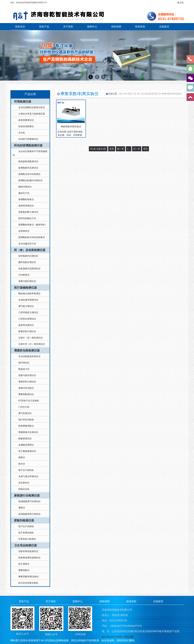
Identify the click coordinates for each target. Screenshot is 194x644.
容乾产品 (44, 27)
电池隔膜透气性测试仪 (28, 501)
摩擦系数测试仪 (25, 394)
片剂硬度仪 (23, 275)
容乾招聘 (116, 27)
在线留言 (164, 27)
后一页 (137, 149)
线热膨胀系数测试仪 (27, 161)
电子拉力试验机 (25, 526)
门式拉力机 (23, 407)
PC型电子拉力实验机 (27, 401)
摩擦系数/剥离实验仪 (27, 577)
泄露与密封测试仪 (26, 281)
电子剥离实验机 (25, 533)
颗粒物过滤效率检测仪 (28, 293)
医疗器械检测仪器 (25, 288)
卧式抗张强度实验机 (27, 583)
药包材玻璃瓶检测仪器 (28, 145)
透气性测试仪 (24, 413)
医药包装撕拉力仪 (26, 218)
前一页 (120, 149)
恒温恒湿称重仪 (25, 126)
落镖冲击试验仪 (25, 388)
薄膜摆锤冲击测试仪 (27, 432)
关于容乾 (68, 27)
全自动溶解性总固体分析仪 (30, 107)
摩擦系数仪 (23, 570)
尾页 (145, 149)
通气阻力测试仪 (25, 306)
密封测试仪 (23, 363)
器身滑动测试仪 (25, 325)
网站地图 (129, 637)
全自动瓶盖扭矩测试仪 (28, 356)
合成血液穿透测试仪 (27, 300)
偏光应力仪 (23, 193)
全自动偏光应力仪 (26, 244)
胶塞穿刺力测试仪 (26, 331)
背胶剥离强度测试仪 (27, 551)
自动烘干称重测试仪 (27, 139)
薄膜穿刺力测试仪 (26, 382)
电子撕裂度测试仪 (26, 451)
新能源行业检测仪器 (27, 496)
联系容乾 (140, 27)
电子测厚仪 (23, 564)
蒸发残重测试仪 (25, 120)
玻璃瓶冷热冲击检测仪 (28, 174)
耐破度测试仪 (24, 438)
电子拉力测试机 (25, 470)
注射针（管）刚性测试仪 (29, 338)
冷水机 (20, 133)
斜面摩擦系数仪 (25, 426)
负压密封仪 (23, 483)
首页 (121, 94)
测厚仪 (20, 457)
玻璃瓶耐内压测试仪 (27, 168)
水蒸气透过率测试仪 (27, 476)
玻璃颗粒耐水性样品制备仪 (30, 237)
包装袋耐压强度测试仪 (28, 269)
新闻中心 (92, 27)
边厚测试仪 (23, 231)
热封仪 (20, 464)
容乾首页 (20, 27)
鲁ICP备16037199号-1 (113, 637)
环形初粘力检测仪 (26, 539)
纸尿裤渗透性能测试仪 (28, 558)
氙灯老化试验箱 (25, 420)
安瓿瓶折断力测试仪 (27, 212)
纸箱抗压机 (23, 489)
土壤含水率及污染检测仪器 (30, 114)
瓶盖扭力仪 (23, 369)
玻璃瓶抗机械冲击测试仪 (29, 180)
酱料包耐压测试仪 (26, 262)
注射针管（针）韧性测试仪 (30, 344)
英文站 (180, 3)
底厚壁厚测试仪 (25, 206)
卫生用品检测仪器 (25, 545)
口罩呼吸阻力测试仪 (27, 312)
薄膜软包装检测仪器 (27, 351)
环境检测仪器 (23, 102)
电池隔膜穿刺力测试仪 (28, 514)
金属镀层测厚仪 (25, 445)
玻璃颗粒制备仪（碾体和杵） (31, 225)
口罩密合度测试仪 (26, 319)
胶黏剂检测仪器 (24, 520)
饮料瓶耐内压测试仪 (27, 256)
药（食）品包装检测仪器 (30, 250)
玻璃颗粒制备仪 (25, 199)
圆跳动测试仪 (24, 187)
